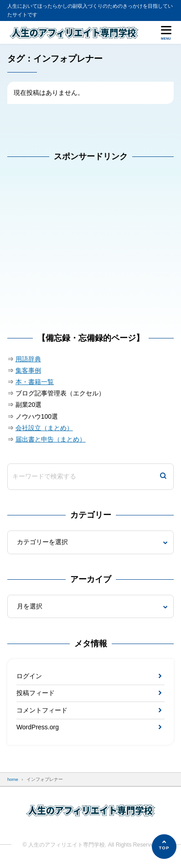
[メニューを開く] (166, 32)
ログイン (29, 676)
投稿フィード (36, 693)
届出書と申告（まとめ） (51, 439)
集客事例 (28, 370)
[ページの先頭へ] (164, 847)
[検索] (163, 476)
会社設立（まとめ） (44, 428)
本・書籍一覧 (35, 382)
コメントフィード (42, 710)
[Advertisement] (76, 252)
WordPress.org (38, 727)
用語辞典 (28, 359)
